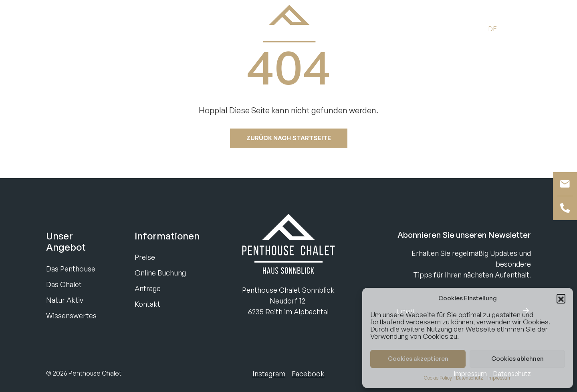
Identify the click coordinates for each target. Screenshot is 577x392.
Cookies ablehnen (517, 359)
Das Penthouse (71, 269)
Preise (145, 257)
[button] (561, 298)
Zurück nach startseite (289, 138)
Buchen (60, 28)
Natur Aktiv (65, 300)
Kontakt (147, 304)
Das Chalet (64, 284)
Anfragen (101, 28)
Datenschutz (470, 378)
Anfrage (148, 288)
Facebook (308, 374)
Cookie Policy (438, 378)
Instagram (269, 374)
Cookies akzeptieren (418, 359)
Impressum (499, 378)
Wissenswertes (71, 316)
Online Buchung (160, 273)
